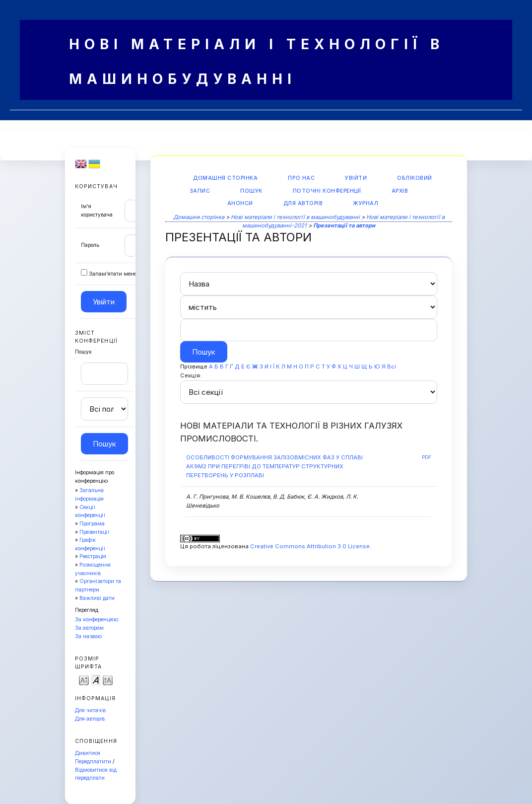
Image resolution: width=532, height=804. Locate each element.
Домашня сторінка (225, 178)
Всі (392, 366)
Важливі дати (97, 598)
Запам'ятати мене (113, 274)
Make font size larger (108, 680)
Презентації (94, 532)
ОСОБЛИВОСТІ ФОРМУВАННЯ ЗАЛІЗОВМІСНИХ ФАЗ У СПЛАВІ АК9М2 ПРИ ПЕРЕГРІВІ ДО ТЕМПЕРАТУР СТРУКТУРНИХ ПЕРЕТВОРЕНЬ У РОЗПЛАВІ (274, 466)
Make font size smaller (84, 680)
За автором (89, 628)
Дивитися (88, 753)
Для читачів (90, 710)
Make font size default (96, 680)
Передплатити (93, 762)
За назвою (88, 636)
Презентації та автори (344, 225)
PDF (427, 457)
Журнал (366, 203)
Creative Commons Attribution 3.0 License (310, 546)
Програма (92, 524)
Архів (400, 191)
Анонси (240, 203)
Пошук (251, 191)
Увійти (356, 178)
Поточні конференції (327, 191)
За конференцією (97, 620)
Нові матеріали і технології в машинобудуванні (295, 217)
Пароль (90, 245)
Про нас (301, 178)
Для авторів (90, 719)
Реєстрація (93, 556)
